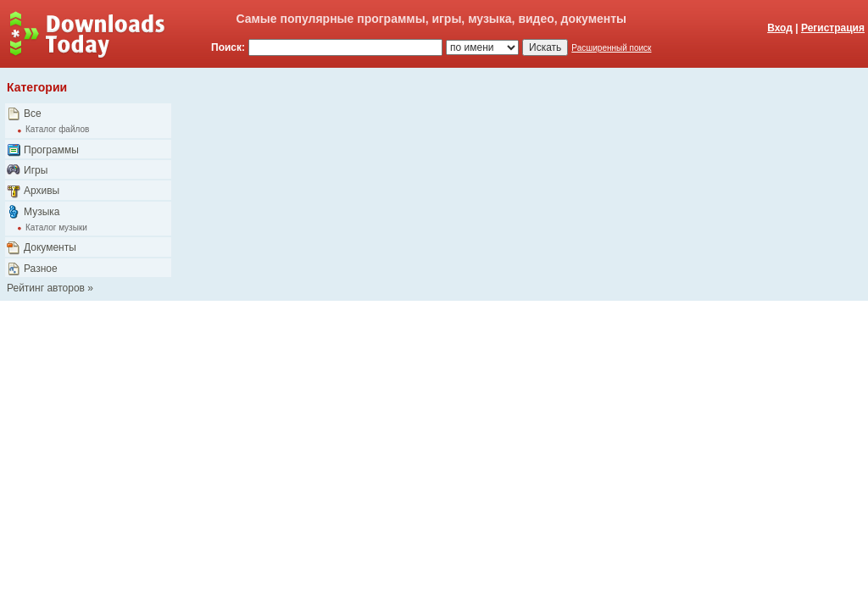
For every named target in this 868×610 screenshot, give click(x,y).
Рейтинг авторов (46, 288)
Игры (36, 170)
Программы (51, 150)
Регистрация (833, 28)
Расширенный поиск (611, 48)
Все (33, 114)
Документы (50, 247)
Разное (41, 269)
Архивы (42, 191)
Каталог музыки (56, 227)
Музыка (42, 212)
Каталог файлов (57, 129)
